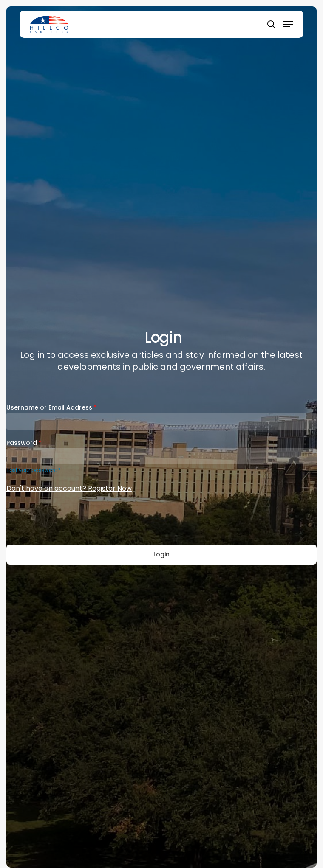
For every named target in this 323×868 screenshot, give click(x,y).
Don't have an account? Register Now (69, 488)
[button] (288, 24)
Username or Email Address (52, 407)
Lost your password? (34, 470)
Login (161, 554)
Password (24, 443)
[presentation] (71, 520)
